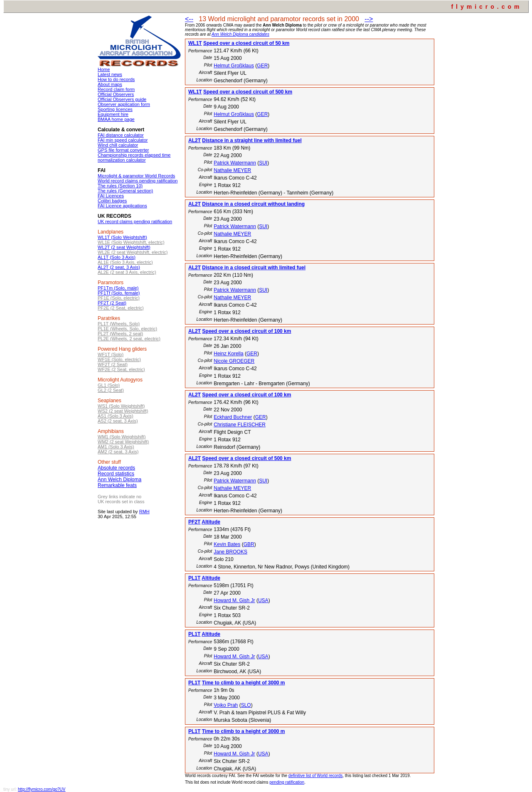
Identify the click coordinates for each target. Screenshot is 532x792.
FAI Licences (111, 196)
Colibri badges (112, 201)
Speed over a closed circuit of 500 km (248, 92)
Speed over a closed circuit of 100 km (246, 331)
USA (263, 600)
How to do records (116, 79)
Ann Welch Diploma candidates (240, 34)
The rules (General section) (125, 191)
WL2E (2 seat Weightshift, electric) (133, 252)
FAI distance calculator (121, 135)
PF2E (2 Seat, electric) (121, 308)
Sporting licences (115, 109)
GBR (249, 544)
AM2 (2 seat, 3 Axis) (118, 452)
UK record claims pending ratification (135, 221)
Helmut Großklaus (234, 66)
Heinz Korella (228, 354)
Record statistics (116, 474)
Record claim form (116, 89)
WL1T (195, 43)
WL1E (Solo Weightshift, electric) (131, 242)
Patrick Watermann (235, 163)
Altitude (211, 522)
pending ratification (287, 782)
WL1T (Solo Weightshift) (122, 237)
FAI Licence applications (122, 206)
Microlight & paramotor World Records (136, 176)
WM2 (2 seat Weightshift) (123, 442)
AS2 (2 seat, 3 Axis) (118, 421)
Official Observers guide (122, 99)
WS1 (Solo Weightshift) (121, 406)
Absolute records (116, 468)
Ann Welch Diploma (119, 480)
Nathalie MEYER (232, 170)
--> (369, 19)
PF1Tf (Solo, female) (119, 293)
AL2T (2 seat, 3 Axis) (119, 267)
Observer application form (124, 104)
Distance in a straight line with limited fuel (252, 140)
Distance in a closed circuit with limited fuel (254, 268)
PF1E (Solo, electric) (119, 298)
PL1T (194, 578)
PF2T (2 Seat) (112, 303)
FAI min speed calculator (123, 140)
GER (262, 66)
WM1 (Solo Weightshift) (122, 437)
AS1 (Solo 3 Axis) (116, 416)
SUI (263, 163)
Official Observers (116, 94)
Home (104, 69)
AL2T (195, 140)
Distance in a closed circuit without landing (253, 204)
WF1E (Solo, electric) (119, 359)
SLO (246, 705)
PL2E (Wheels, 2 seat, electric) (129, 339)
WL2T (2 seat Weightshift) (124, 247)
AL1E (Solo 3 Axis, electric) (125, 262)
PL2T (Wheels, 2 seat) (120, 334)
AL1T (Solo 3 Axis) (117, 257)
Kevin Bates (227, 544)
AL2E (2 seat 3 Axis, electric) (127, 272)
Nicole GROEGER (234, 361)
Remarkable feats (117, 485)
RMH (144, 512)
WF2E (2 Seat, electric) (121, 369)
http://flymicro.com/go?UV (42, 789)
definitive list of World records (315, 776)
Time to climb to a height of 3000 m (244, 683)
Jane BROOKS (230, 552)
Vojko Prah (226, 705)
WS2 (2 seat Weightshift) (123, 411)
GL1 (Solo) (109, 385)
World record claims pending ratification (138, 181)
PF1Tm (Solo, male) (118, 288)
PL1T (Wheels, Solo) (119, 324)
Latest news (110, 74)
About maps (110, 84)
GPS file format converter (123, 150)
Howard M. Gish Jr (234, 600)
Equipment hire (113, 114)
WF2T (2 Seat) (113, 364)
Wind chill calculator (118, 145)
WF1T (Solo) (111, 354)
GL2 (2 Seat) (111, 390)
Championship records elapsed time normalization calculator (134, 157)
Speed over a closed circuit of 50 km (246, 43)
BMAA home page (116, 119)
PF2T (194, 522)
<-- (189, 19)
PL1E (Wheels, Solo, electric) (127, 329)
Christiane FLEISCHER (240, 425)
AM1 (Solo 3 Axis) (116, 447)
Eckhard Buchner (233, 417)
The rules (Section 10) (120, 186)
